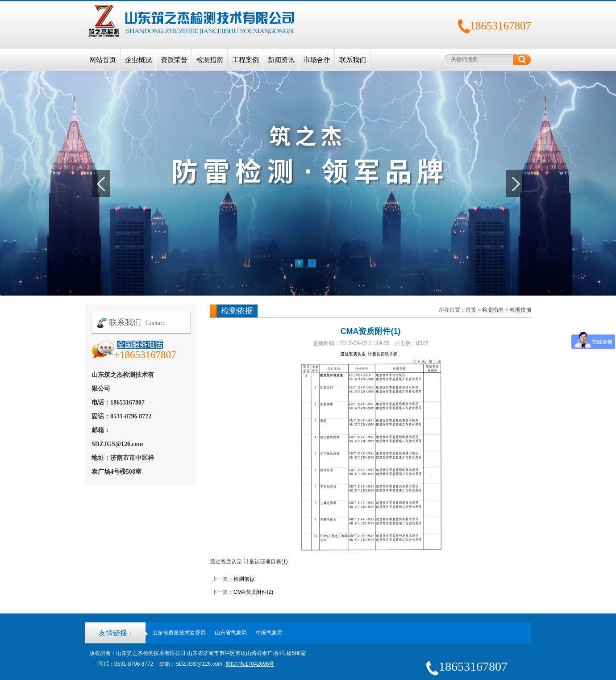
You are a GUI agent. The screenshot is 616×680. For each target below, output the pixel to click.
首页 (471, 310)
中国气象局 (269, 633)
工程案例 (246, 60)
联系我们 (353, 60)
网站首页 (103, 60)
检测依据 (520, 310)
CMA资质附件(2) (253, 592)
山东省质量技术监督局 (179, 633)
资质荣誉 (174, 60)
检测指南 (210, 60)
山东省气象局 (231, 633)
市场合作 (317, 60)
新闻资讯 (281, 60)
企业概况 (138, 60)
